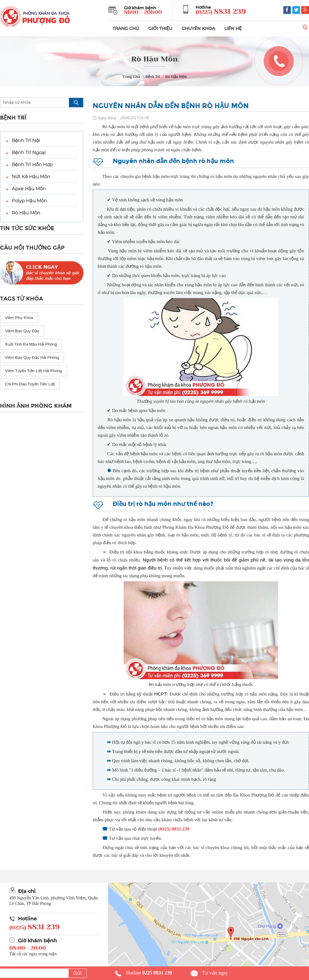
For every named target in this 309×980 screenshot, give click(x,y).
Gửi (77, 973)
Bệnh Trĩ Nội (26, 140)
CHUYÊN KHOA (198, 28)
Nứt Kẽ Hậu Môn (31, 177)
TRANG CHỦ (126, 28)
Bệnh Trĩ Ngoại (29, 152)
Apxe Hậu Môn (29, 189)
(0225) (221, 12)
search (76, 103)
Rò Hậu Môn (26, 213)
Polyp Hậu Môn (29, 201)
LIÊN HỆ (233, 28)
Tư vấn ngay (215, 973)
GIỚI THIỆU (160, 28)
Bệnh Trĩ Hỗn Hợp (32, 164)
